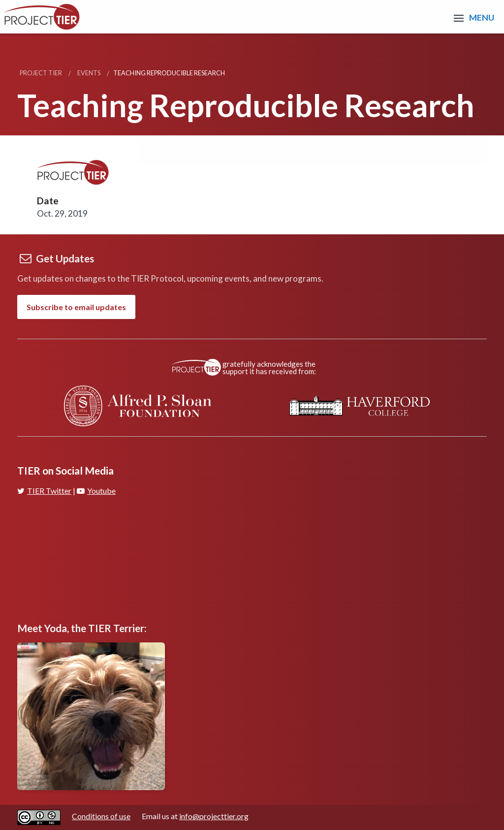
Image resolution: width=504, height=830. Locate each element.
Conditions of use (101, 816)
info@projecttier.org (214, 816)
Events (89, 73)
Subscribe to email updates (76, 307)
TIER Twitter (44, 491)
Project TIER (41, 73)
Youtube (96, 491)
